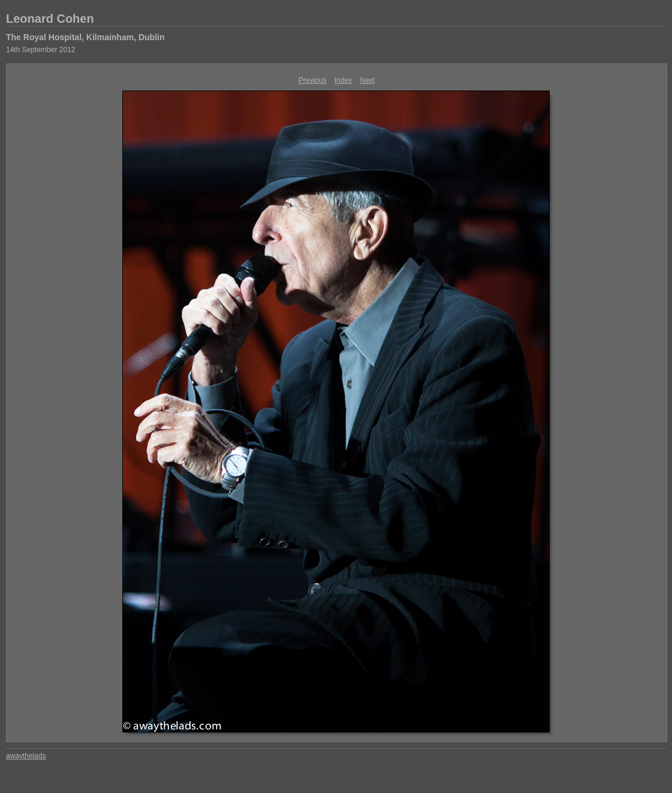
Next (368, 80)
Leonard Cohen (50, 19)
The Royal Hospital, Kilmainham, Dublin (85, 37)
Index (343, 80)
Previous (313, 80)
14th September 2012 (40, 50)
